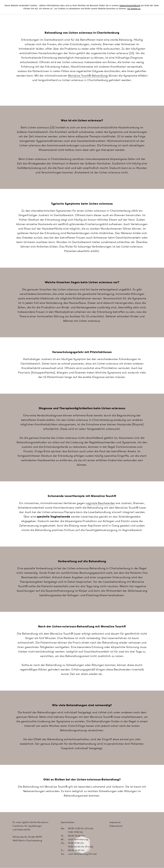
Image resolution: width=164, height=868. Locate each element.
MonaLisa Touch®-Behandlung (88, 76)
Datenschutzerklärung (130, 5)
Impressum (115, 822)
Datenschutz (116, 826)
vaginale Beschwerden (100, 503)
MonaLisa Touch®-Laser (131, 508)
